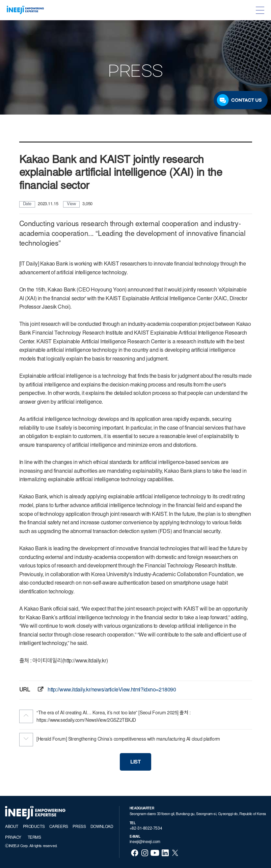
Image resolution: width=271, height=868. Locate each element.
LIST (135, 762)
